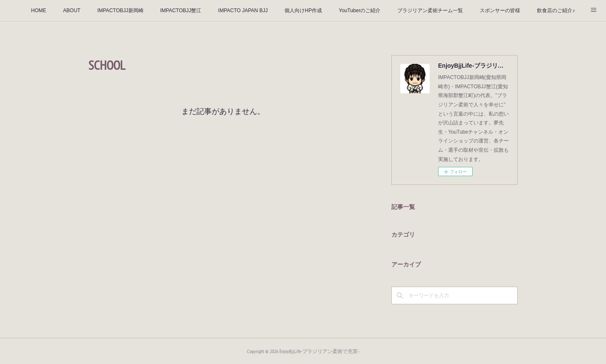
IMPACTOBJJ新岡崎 (120, 11)
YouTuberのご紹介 (360, 11)
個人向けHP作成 (303, 11)
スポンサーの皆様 (500, 11)
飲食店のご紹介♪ (556, 11)
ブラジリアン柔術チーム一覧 (430, 11)
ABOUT (72, 11)
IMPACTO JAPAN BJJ (243, 11)
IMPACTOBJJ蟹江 (181, 11)
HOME (39, 11)
